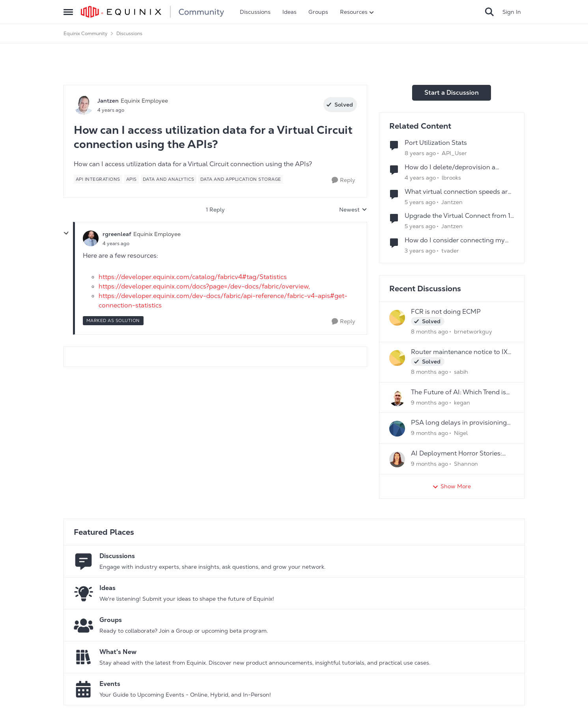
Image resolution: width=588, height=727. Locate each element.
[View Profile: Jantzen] (84, 105)
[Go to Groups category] (84, 625)
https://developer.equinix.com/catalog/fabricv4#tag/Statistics (193, 277)
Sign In (512, 12)
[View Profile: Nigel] (397, 429)
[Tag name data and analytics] (169, 179)
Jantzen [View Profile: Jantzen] (108, 101)
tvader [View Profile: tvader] (450, 251)
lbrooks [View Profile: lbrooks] (451, 178)
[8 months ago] (429, 332)
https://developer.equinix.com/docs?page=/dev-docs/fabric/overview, (204, 286)
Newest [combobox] (353, 210)
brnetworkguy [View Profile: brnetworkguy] (473, 332)
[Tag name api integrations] (98, 179)
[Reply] (343, 180)
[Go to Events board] (84, 689)
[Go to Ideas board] (84, 593)
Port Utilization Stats (436, 143)
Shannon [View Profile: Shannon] (466, 464)
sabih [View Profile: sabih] (461, 372)
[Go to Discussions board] (84, 561)
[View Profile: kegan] (397, 398)
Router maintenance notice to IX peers (459, 352)
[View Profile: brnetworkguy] (397, 318)
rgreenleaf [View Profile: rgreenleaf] (117, 234)
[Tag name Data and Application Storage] (241, 179)
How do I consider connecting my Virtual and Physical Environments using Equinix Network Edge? (456, 241)
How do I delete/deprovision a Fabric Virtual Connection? (450, 168)
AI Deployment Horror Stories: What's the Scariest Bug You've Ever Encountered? (458, 454)
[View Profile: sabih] (397, 358)
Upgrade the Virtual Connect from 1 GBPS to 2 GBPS (457, 216)
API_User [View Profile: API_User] (454, 153)
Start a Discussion (452, 93)
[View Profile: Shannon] (397, 459)
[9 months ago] (429, 402)
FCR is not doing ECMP (446, 312)
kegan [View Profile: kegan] (462, 402)
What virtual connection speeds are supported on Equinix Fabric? (458, 192)
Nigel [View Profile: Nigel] (461, 433)
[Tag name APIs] (132, 179)
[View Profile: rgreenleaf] (91, 238)
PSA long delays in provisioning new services (459, 423)
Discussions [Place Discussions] (129, 34)
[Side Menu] (68, 12)
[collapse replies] (66, 233)
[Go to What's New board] (84, 657)
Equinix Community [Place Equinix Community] (86, 34)
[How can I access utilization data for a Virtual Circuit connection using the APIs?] (116, 244)
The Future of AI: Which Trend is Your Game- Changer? (458, 393)
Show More (452, 486)
